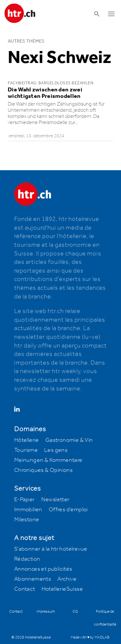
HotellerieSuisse (62, 589)
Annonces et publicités (43, 569)
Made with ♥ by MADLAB (90, 637)
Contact (25, 589)
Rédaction (27, 559)
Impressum (46, 612)
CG (75, 612)
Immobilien (28, 510)
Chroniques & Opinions (43, 470)
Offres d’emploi (68, 510)
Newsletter (55, 500)
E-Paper (25, 500)
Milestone (27, 520)
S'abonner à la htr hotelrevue (51, 549)
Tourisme (26, 450)
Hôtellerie (27, 440)
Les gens (56, 450)
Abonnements (33, 579)
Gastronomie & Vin (69, 440)
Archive (67, 579)
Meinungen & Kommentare (48, 460)
